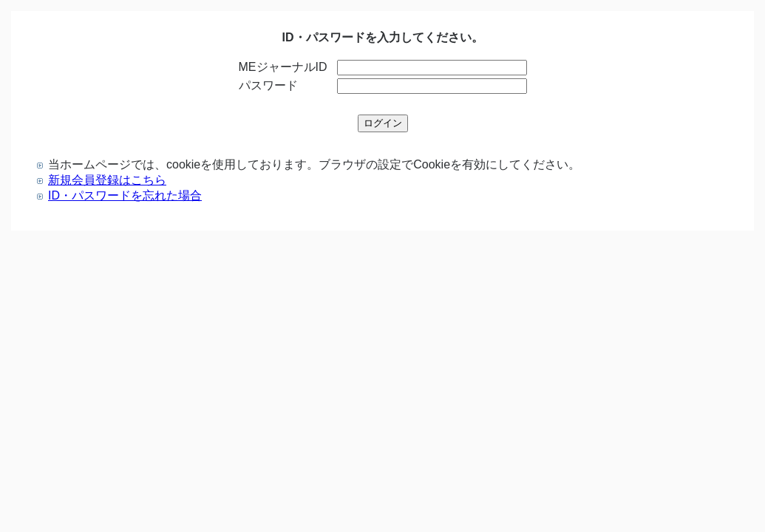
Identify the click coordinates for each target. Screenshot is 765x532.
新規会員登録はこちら (107, 180)
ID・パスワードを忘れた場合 (125, 195)
